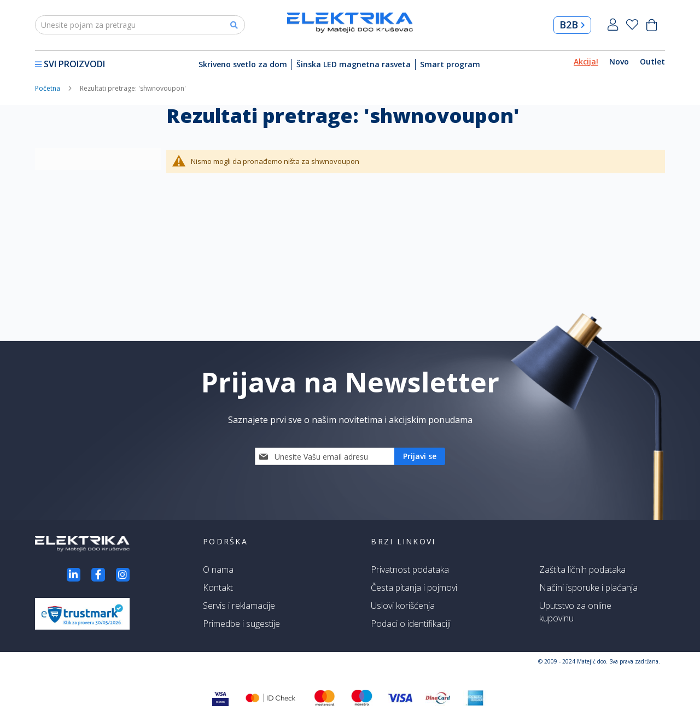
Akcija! (586, 61)
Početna (48, 88)
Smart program (450, 64)
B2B (572, 25)
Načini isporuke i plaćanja (588, 588)
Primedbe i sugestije (241, 624)
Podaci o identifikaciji (411, 624)
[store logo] (350, 23)
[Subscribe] (420, 456)
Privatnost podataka (410, 570)
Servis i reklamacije (239, 606)
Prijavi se (613, 25)
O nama (218, 570)
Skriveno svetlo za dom (243, 64)
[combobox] (140, 25)
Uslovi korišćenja (403, 606)
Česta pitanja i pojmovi (414, 588)
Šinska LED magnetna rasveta (354, 64)
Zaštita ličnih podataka (582, 570)
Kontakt (218, 588)
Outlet (652, 61)
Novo (619, 61)
